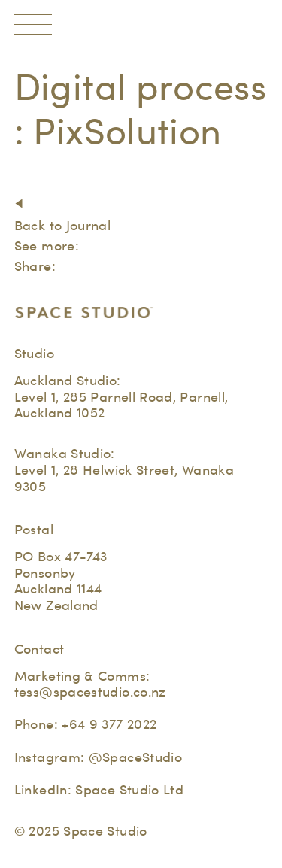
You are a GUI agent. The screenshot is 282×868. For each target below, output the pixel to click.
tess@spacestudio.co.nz (90, 692)
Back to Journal (62, 225)
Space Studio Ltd (129, 789)
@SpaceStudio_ (140, 757)
